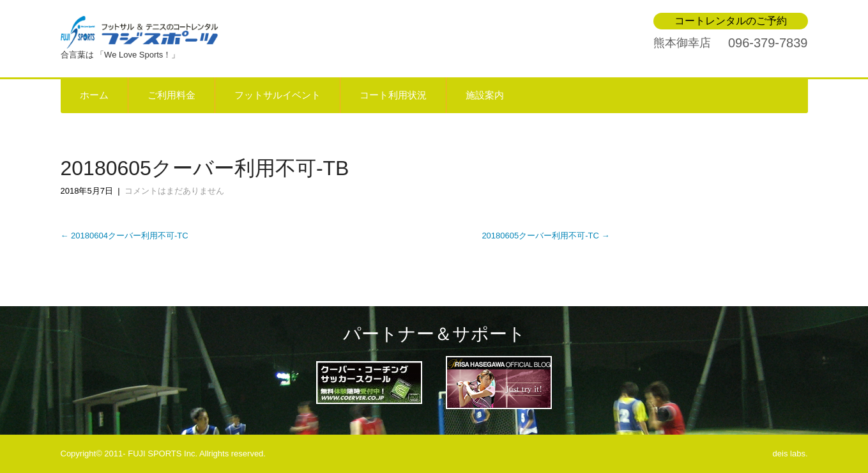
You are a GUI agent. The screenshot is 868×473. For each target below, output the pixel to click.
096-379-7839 (768, 43)
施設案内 (485, 95)
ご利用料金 (171, 95)
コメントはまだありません (174, 191)
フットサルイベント (278, 95)
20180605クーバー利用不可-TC (545, 236)
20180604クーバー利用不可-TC (125, 236)
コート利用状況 (393, 95)
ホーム (94, 95)
